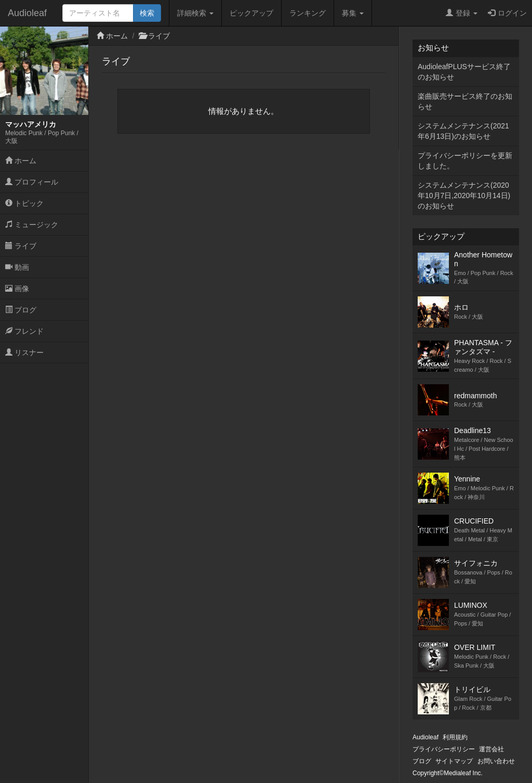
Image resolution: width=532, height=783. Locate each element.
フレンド (24, 331)
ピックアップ (251, 13)
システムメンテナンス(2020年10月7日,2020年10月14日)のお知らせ (464, 195)
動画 (17, 267)
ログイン (507, 13)
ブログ (21, 310)
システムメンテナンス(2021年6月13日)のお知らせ (463, 131)
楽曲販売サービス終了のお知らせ (465, 101)
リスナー (24, 353)
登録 (462, 13)
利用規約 (455, 737)
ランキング (308, 13)
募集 (353, 13)
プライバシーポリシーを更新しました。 (465, 161)
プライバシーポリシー (444, 749)
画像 (17, 289)
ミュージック (32, 225)
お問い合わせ (496, 761)
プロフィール (32, 182)
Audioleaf (27, 13)
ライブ (21, 246)
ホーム (21, 161)
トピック (24, 203)
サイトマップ (454, 761)
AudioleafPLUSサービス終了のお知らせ (464, 72)
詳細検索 (195, 13)
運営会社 (491, 749)
